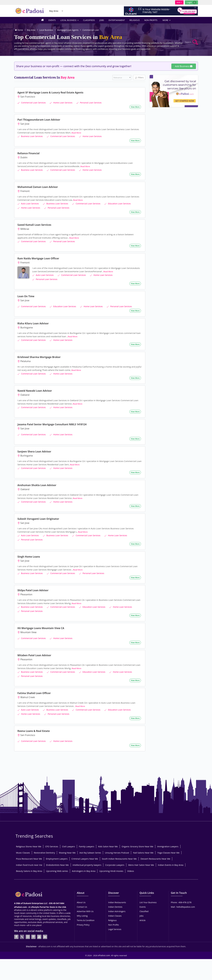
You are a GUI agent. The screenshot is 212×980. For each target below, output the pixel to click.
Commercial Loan (91, 30)
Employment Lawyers (57, 850)
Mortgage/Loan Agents (68, 30)
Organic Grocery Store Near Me (138, 838)
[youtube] (39, 921)
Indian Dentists (115, 898)
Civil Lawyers (69, 838)
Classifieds (89, 20)
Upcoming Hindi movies (111, 863)
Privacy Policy (83, 916)
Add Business (184, 66)
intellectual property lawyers (87, 857)
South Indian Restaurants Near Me (119, 850)
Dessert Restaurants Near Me (155, 850)
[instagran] (28, 921)
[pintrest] (33, 921)
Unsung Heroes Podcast (117, 844)
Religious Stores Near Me (29, 838)
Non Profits (151, 20)
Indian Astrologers (117, 903)
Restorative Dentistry (44, 844)
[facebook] (16, 921)
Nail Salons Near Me (143, 844)
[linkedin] (45, 921)
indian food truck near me (29, 857)
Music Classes (23, 844)
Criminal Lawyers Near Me (85, 850)
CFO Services (52, 838)
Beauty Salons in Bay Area (29, 863)
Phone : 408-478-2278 (181, 894)
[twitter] (22, 921)
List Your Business (148, 894)
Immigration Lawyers (168, 838)
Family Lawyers (87, 838)
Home (19, 30)
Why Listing (82, 907)
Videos (131, 863)
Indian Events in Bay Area (171, 857)
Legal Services (115, 921)
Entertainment (117, 20)
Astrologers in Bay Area (84, 863)
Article (142, 912)
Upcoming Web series (57, 863)
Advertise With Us (85, 903)
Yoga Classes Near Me (168, 844)
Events (52, 20)
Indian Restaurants (117, 894)
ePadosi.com (104, 942)
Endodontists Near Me (57, 857)
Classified (144, 903)
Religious (135, 20)
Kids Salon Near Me (108, 838)
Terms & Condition (86, 912)
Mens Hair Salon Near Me (141, 857)
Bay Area (54, 11)
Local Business (69, 20)
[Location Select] (62, 11)
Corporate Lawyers (115, 857)
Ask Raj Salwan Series (90, 844)
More (166, 20)
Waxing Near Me (67, 844)
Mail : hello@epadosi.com (183, 898)
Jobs (102, 20)
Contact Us (82, 898)
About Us (81, 894)
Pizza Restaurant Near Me (29, 850)
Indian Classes (115, 907)
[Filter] (122, 77)
